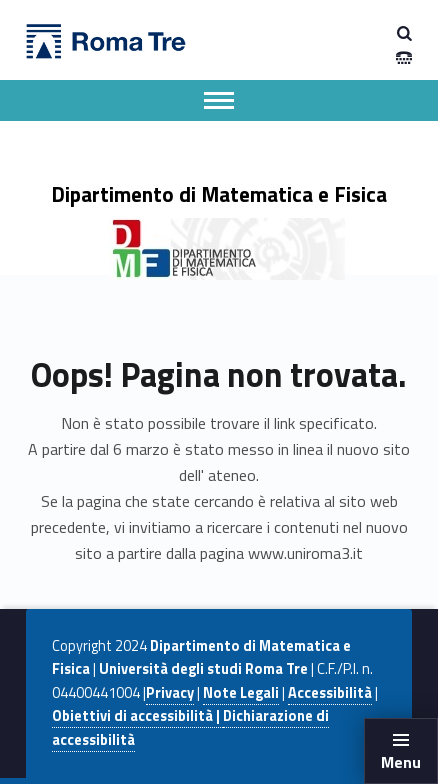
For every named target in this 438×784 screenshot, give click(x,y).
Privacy (170, 693)
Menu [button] (401, 762)
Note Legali (241, 693)
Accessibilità (330, 693)
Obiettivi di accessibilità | (137, 716)
